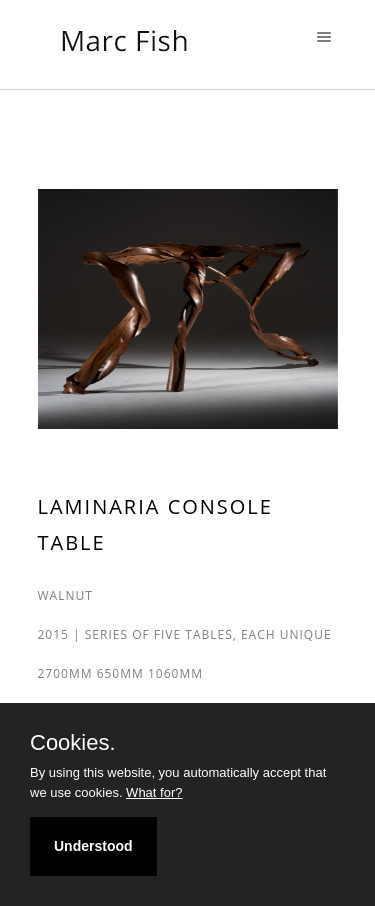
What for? (154, 792)
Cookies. (73, 743)
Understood (93, 846)
